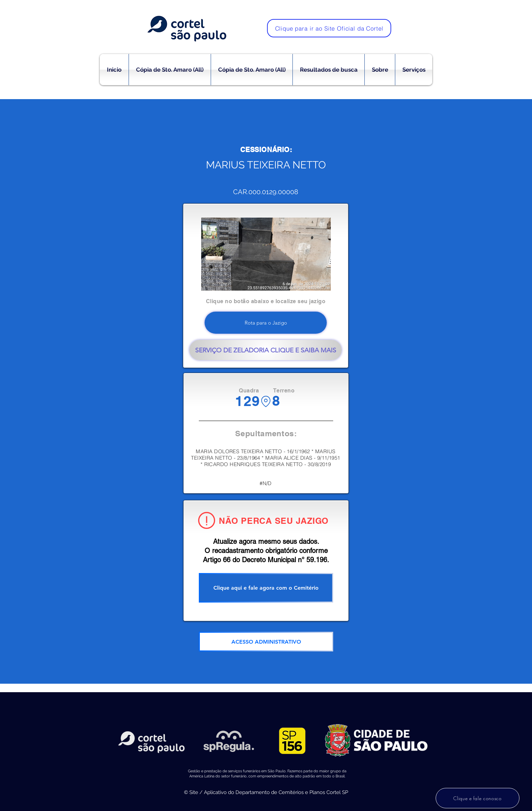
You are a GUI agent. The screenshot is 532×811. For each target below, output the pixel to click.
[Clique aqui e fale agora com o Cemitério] (266, 588)
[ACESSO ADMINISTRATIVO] (266, 642)
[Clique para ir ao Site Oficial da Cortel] (329, 28)
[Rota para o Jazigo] (266, 323)
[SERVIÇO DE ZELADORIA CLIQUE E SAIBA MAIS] (265, 350)
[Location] (266, 401)
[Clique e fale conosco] (478, 798)
